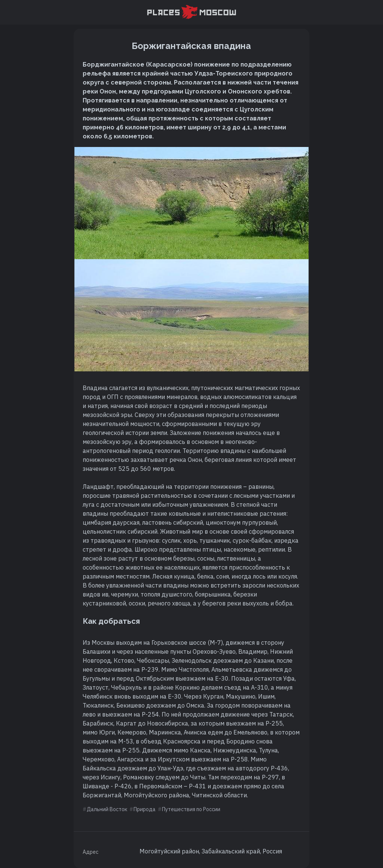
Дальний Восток (107, 809)
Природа (145, 809)
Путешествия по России (191, 809)
